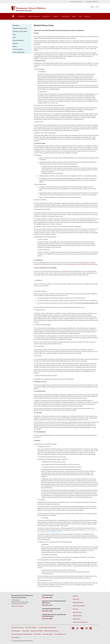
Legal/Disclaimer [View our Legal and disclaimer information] (16, 631)
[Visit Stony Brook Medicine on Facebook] (73, 628)
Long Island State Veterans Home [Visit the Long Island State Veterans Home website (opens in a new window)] (47, 628)
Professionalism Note (19, 52)
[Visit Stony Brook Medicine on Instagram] (86, 628)
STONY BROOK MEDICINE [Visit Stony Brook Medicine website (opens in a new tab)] (92, 2)
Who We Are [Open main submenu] (22, 16)
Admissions (76, 599)
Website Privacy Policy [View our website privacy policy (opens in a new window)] (37, 631)
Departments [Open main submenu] (47, 16)
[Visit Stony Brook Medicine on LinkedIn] (91, 628)
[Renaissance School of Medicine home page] (39, 9)
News (14, 37)
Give (97, 7)
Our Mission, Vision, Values (20, 31)
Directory (75, 609)
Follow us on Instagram (18, 606)
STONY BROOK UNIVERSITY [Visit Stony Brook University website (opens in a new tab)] (76, 2)
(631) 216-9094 (47, 619)
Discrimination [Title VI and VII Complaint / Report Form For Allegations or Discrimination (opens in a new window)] (37, 634)
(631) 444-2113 (47, 605)
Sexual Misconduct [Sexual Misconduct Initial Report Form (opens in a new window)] (48, 634)
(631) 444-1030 (47, 611)
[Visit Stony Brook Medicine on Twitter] (77, 628)
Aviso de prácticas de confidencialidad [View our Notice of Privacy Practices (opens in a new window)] (22, 634)
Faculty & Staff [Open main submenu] (65, 16)
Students (75, 596)
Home (92, 7)
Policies (15, 46)
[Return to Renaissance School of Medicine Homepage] (13, 16)
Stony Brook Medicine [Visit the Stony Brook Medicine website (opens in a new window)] (31, 628)
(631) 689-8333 (47, 597)
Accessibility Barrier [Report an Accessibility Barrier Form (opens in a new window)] (60, 634)
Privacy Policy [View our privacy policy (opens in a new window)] (26, 631)
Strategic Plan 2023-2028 (20, 28)
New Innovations (77, 612)
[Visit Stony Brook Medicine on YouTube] (82, 628)
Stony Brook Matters (18, 40)
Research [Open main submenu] (88, 16)
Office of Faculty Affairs (79, 606)
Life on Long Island (18, 49)
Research (15, 43)
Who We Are (16, 26)
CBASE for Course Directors (80, 622)
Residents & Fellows (78, 602)
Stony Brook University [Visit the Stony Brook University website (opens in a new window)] (18, 628)
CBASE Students (77, 616)
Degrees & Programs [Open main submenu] (34, 16)
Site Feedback (16, 637)
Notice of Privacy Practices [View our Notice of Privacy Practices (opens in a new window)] (51, 631)
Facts (14, 34)
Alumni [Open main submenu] (74, 16)
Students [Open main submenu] (56, 16)
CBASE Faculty (77, 619)
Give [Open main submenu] (81, 16)
